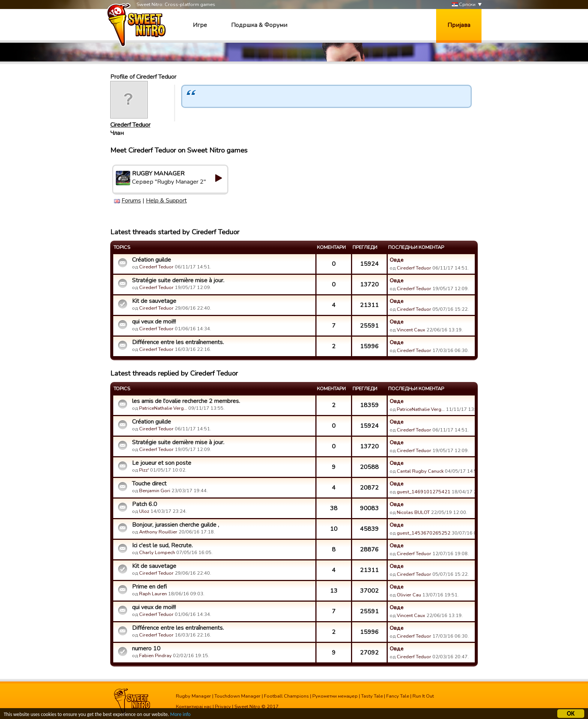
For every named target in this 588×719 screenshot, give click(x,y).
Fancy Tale (398, 696)
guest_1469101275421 (424, 492)
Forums (131, 201)
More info (180, 715)
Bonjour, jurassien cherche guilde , (175, 525)
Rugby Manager (193, 696)
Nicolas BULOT (413, 512)
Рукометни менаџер (335, 696)
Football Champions (286, 696)
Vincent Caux (411, 330)
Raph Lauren (153, 594)
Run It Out (423, 696)
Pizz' (144, 470)
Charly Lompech (157, 553)
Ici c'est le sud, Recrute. (162, 545)
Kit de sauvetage (154, 301)
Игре (200, 25)
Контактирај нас (194, 707)
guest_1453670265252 (424, 533)
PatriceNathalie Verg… (163, 408)
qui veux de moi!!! (154, 322)
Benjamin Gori (155, 491)
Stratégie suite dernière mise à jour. (178, 280)
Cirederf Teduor (130, 125)
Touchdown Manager (238, 696)
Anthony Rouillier (158, 532)
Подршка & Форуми (259, 25)
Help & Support (166, 201)
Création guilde (151, 260)
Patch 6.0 (145, 504)
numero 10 (146, 649)
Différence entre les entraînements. (178, 342)
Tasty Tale (372, 696)
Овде (397, 260)
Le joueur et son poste (162, 463)
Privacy (223, 707)
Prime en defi (149, 587)
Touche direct (149, 484)
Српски (464, 5)
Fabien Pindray (155, 656)
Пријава (459, 25)
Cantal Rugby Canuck (420, 471)
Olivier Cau (409, 595)
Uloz (144, 511)
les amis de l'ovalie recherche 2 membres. (186, 401)
